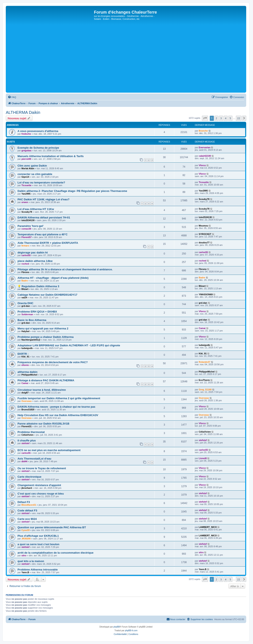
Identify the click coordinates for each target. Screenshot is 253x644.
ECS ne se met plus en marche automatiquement (49, 450)
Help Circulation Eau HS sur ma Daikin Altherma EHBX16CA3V (58, 415)
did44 (24, 461)
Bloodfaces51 (29, 505)
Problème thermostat (31, 432)
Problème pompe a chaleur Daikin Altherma (46, 337)
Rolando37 (205, 362)
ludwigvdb (27, 348)
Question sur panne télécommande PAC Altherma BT (52, 527)
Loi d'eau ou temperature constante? (41, 183)
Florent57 (27, 237)
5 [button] (230, 118)
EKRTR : (23, 354)
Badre (25, 281)
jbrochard (27, 488)
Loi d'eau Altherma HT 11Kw (36, 209)
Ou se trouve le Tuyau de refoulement (42, 468)
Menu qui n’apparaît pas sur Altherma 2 (43, 328)
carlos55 (26, 255)
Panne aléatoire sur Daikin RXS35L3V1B (43, 424)
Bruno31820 (28, 409)
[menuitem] (12, 97)
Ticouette (26, 185)
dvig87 (25, 393)
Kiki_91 (25, 357)
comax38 (26, 229)
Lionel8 (203, 458)
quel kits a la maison (31, 561)
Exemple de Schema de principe (38, 148)
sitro (24, 555)
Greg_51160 (205, 390)
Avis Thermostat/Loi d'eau (34, 459)
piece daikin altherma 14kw (35, 261)
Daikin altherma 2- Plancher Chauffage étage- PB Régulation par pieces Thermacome (72, 191)
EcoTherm (204, 380)
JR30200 (26, 539)
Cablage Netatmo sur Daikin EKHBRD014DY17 (47, 295)
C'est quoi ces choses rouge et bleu (41, 494)
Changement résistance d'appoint (39, 485)
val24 (24, 297)
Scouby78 (204, 199)
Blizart (25, 289)
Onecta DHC (25, 303)
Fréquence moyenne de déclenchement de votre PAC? (53, 362)
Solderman (27, 314)
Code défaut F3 (27, 510)
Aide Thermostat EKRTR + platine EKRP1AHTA (48, 243)
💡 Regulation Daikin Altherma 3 (38, 286)
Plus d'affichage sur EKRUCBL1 (38, 536)
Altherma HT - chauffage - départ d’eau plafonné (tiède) (53, 278)
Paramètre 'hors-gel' (30, 226)
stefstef (25, 443)
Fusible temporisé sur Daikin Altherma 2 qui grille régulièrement (59, 398)
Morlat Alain (28, 168)
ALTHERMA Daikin (23, 112)
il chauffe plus (27, 440)
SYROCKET (205, 234)
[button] (205, 118)
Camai (202, 328)
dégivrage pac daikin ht (33, 253)
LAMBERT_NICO (208, 527)
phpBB (117, 627)
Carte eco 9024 (27, 519)
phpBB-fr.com (131, 631)
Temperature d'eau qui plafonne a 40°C (43, 234)
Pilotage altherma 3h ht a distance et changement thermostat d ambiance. (65, 269)
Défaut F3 (24, 502)
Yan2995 (26, 194)
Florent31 (27, 426)
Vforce (202, 165)
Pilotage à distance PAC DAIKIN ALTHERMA (46, 380)
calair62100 (205, 156)
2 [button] (216, 118)
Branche (203, 131)
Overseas (27, 401)
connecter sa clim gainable (35, 174)
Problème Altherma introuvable (38, 570)
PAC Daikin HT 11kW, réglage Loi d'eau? (43, 199)
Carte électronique (29, 477)
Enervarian (205, 147)
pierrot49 (26, 159)
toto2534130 (28, 220)
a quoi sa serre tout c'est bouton (38, 544)
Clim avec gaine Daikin (32, 166)
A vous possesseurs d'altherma (38, 131)
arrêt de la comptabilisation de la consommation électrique (56, 553)
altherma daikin (28, 372)
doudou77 (204, 243)
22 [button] (239, 118)
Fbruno (25, 272)
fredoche (26, 134)
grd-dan (26, 306)
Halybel (25, 331)
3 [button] (221, 118)
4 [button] (226, 118)
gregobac (27, 150)
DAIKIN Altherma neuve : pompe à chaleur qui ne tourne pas (56, 407)
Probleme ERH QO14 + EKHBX (37, 312)
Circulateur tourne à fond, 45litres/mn (42, 390)
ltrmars (25, 246)
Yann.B (25, 572)
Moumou (204, 226)
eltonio (25, 365)
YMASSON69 (206, 294)
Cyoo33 (26, 530)
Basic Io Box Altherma (32, 320)
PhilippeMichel (29, 375)
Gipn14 (25, 177)
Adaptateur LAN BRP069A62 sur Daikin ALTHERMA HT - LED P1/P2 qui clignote (69, 345)
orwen (25, 202)
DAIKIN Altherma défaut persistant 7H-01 (44, 218)
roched (25, 264)
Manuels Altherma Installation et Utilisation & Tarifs (51, 156)
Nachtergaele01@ (31, 340)
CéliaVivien (28, 435)
